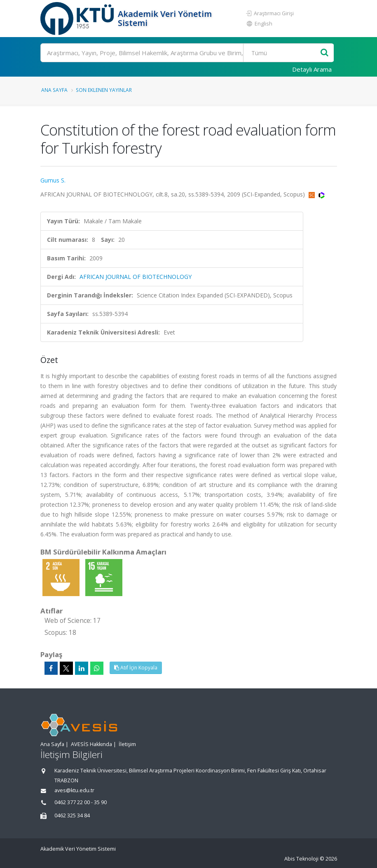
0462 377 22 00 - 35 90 (81, 802)
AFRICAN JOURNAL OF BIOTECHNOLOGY (136, 277)
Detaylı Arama (312, 69)
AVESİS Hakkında (91, 744)
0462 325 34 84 (72, 815)
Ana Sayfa (54, 90)
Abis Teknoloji (301, 859)
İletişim (127, 744)
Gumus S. (53, 180)
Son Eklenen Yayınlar (104, 90)
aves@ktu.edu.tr (74, 790)
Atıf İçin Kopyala (136, 668)
